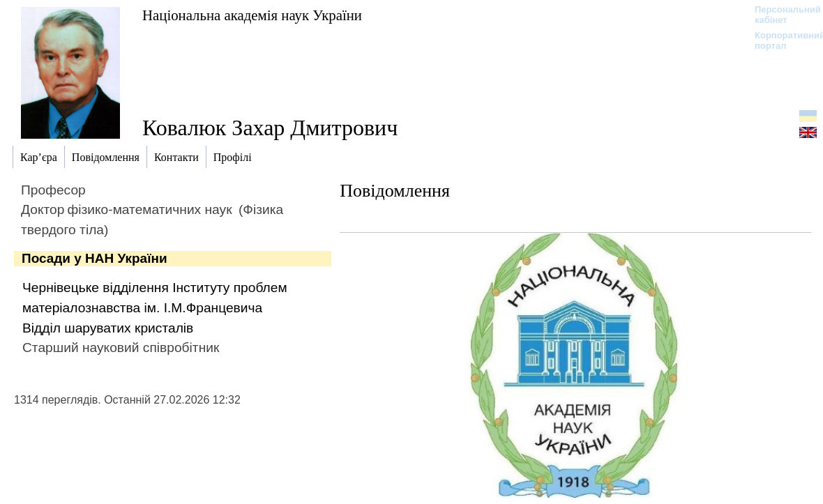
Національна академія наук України (252, 15)
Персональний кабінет (781, 15)
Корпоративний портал (781, 40)
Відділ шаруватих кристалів (108, 328)
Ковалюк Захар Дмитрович (270, 128)
